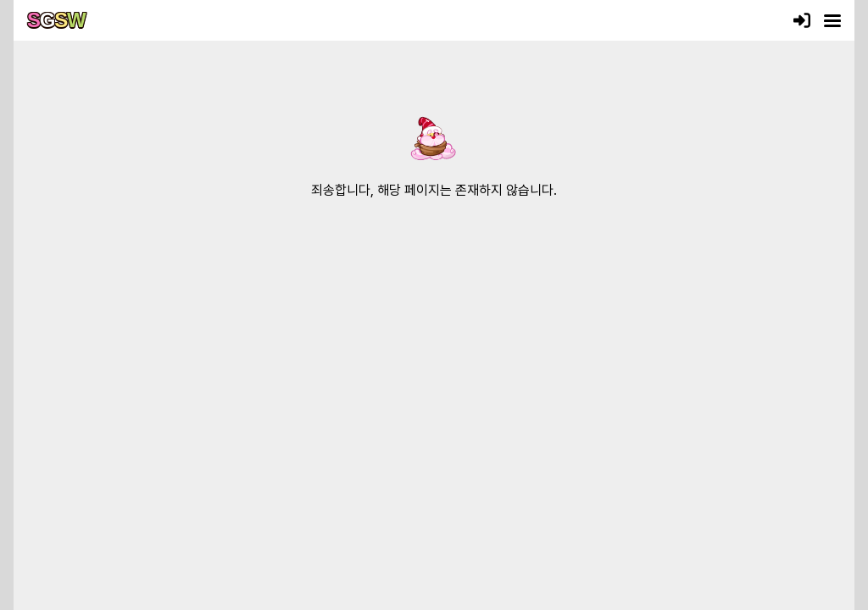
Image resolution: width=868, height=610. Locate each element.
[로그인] (802, 20)
